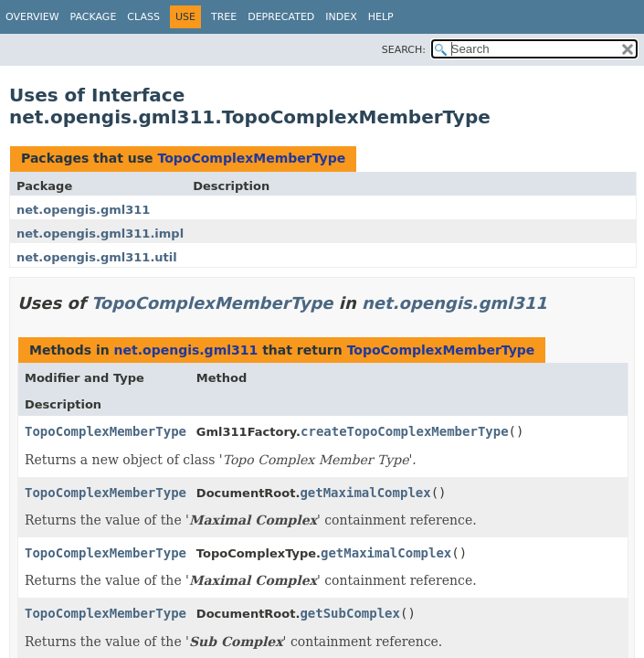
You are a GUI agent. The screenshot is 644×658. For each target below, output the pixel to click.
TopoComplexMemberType (251, 158)
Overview (32, 17)
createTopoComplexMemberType (405, 431)
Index (341, 17)
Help (381, 17)
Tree (224, 17)
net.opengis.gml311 (83, 210)
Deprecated (281, 17)
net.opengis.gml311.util (97, 257)
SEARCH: (404, 50)
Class (143, 17)
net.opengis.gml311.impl (100, 233)
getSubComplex (350, 613)
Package (94, 17)
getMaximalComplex (365, 493)
